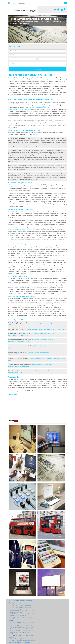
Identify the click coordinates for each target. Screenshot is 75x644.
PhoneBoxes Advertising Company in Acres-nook (22, 619)
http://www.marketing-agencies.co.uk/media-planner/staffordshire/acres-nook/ (30, 286)
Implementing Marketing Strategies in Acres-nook (22, 641)
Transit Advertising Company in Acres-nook (21, 617)
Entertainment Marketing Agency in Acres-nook (22, 622)
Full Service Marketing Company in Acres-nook (21, 636)
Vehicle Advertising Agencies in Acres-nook (21, 629)
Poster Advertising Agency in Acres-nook (20, 609)
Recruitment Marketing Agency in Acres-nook (21, 631)
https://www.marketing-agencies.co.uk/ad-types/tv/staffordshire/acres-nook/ (46, 329)
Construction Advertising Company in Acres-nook (22, 626)
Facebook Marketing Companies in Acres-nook (22, 614)
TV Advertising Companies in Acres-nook (20, 606)
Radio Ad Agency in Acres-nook (18, 604)
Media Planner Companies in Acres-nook (19, 634)
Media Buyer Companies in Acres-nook (19, 632)
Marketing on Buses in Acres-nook (19, 616)
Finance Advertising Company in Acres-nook (21, 627)
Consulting (11, 637)
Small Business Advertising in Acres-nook (19, 642)
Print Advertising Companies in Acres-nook (21, 607)
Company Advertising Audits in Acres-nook (21, 639)
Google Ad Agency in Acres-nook (18, 612)
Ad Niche (11, 621)
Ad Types (11, 602)
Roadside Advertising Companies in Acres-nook (22, 611)
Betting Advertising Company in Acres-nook (21, 624)
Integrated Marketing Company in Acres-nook (20, 601)
